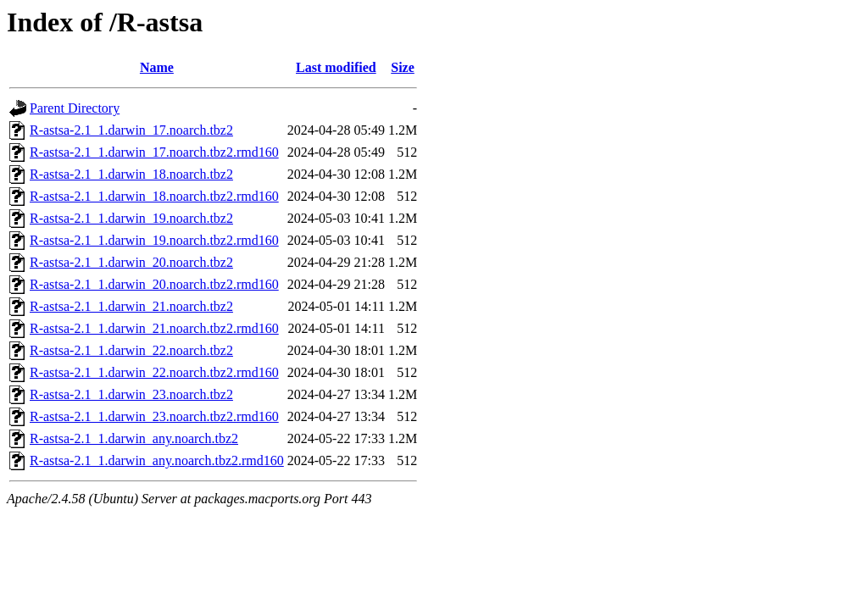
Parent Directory (75, 108)
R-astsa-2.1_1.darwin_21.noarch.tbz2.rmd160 (154, 328)
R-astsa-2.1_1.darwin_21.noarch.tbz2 (131, 306)
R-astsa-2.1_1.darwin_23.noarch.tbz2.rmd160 (154, 416)
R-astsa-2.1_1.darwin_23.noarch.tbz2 (131, 394)
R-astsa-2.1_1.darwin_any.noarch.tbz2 (134, 438)
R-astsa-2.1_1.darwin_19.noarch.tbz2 (131, 218)
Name (157, 67)
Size (403, 67)
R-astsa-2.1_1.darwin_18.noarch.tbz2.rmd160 (154, 196)
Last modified (336, 67)
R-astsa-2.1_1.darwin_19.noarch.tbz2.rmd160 (154, 240)
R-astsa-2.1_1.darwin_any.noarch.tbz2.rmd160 (157, 460)
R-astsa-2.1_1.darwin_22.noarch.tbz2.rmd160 (154, 372)
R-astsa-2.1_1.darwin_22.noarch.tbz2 (131, 350)
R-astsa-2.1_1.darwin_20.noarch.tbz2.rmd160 (154, 284)
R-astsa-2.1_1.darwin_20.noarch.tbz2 (131, 262)
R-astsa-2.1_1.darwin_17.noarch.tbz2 (131, 130)
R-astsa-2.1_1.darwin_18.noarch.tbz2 (131, 174)
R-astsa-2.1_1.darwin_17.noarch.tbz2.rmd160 (154, 152)
